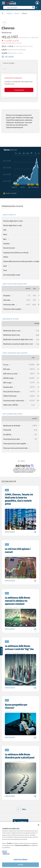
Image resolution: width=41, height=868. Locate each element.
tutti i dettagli (8, 56)
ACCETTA (20, 865)
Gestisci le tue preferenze (20, 859)
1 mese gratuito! (19, 90)
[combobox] (20, 7)
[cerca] (14, 7)
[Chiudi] (38, 825)
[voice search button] (32, 7)
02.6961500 (21, 822)
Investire (9, 13)
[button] (1, 651)
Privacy (5, 852)
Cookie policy (6, 854)
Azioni (17, 13)
